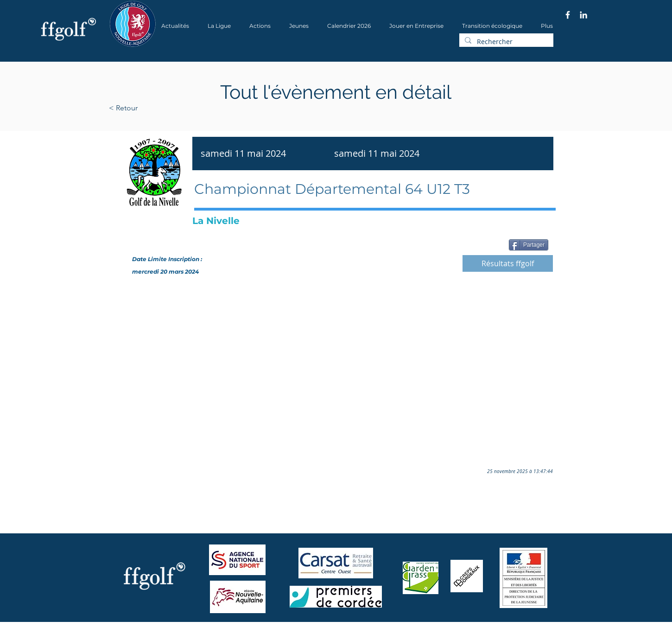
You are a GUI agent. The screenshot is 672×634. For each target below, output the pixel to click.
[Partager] (529, 245)
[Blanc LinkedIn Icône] (583, 15)
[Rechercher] (505, 42)
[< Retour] (153, 108)
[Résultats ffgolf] (508, 263)
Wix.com (235, 631)
